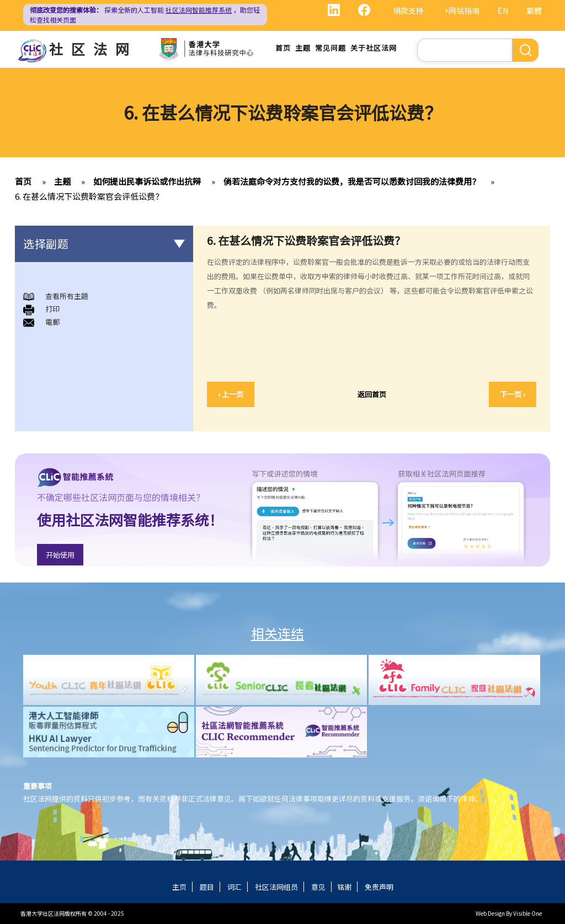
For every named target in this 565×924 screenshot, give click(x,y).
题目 (207, 887)
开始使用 (60, 555)
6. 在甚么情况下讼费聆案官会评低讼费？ (89, 196)
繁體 (534, 10)
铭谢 (344, 887)
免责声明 (379, 887)
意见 (318, 887)
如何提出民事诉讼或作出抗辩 (147, 181)
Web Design (490, 913)
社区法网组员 (276, 887)
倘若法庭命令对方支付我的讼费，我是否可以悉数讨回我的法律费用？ (352, 181)
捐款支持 (408, 10)
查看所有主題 (67, 296)
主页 (179, 887)
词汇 (234, 887)
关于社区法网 (374, 48)
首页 (283, 48)
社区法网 (93, 49)
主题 (303, 48)
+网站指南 (462, 10)
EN (503, 10)
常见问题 (331, 48)
